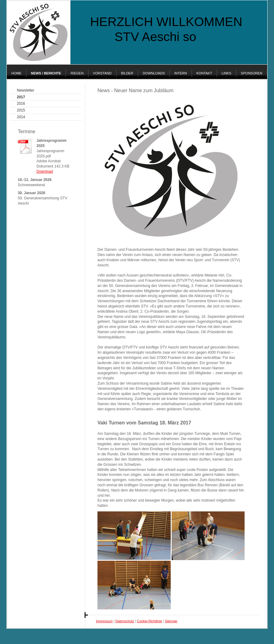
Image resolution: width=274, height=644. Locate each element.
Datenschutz (125, 621)
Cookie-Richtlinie (150, 621)
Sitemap (171, 621)
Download (45, 171)
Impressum (104, 621)
